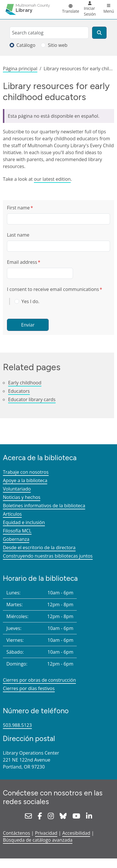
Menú (109, 11)
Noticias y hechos (22, 497)
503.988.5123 (17, 725)
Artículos (12, 514)
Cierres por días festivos (29, 688)
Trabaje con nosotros (26, 472)
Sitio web (58, 45)
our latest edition (52, 179)
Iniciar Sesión (90, 11)
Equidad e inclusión (24, 522)
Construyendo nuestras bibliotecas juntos (48, 556)
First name (18, 208)
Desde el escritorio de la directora (39, 548)
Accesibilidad (76, 833)
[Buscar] (99, 33)
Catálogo (26, 45)
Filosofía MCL (17, 531)
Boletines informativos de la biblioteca (44, 506)
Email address (22, 262)
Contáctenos (17, 833)
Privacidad (46, 833)
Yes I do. (30, 301)
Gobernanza (16, 539)
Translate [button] (71, 11)
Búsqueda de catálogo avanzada (38, 840)
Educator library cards (32, 399)
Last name (18, 235)
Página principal (20, 69)
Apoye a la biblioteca (25, 480)
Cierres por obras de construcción (39, 680)
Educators (19, 391)
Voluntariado (17, 489)
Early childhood (25, 383)
